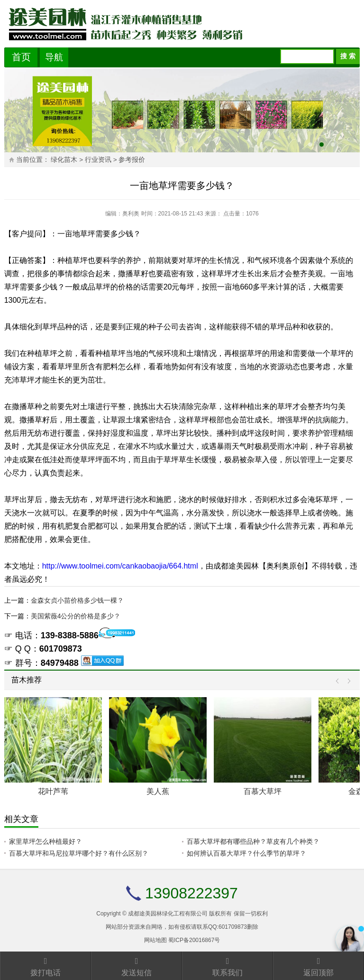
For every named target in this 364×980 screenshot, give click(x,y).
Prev (340, 681)
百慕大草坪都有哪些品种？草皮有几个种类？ (253, 841)
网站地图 (155, 940)
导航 (54, 57)
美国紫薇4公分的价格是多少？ (76, 616)
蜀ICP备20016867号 (194, 940)
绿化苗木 (64, 160)
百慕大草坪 (263, 791)
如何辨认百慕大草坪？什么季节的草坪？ (246, 853)
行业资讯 (98, 160)
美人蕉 (158, 791)
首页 (21, 57)
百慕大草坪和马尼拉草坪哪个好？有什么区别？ (79, 853)
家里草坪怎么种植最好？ (45, 841)
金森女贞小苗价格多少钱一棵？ (77, 600)
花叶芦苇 (53, 791)
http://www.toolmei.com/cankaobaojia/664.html (120, 566)
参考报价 (132, 160)
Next (347, 681)
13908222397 (191, 893)
